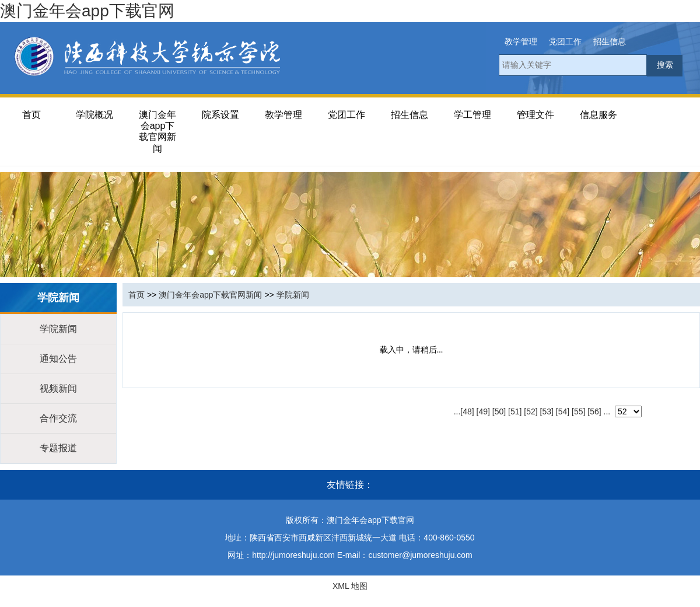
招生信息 (610, 41)
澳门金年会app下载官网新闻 (157, 132)
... (457, 411)
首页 (32, 115)
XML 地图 (350, 586)
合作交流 (58, 418)
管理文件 (535, 115)
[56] (594, 411)
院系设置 (220, 115)
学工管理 (473, 115)
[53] (547, 411)
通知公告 (58, 359)
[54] (563, 411)
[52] (531, 411)
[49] (483, 411)
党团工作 (565, 41)
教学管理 (521, 41)
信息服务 (598, 115)
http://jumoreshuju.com (293, 555)
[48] (467, 411)
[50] (499, 411)
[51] (515, 411)
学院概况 (94, 115)
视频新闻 (58, 388)
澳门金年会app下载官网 (87, 11)
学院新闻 (58, 329)
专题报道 (58, 448)
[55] (578, 411)
